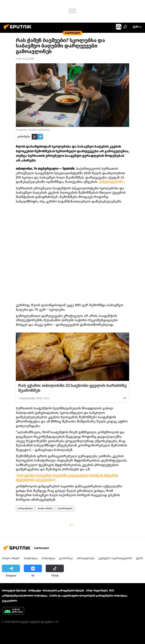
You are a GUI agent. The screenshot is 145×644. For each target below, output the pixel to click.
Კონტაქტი (35, 591)
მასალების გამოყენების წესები (64, 591)
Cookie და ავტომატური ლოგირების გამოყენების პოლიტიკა (88, 596)
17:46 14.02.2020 (25, 59)
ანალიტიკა (31, 558)
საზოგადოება (25, 508)
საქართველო (65, 508)
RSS (112, 591)
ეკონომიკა (66, 558)
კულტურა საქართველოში (115, 558)
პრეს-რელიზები (97, 591)
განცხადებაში (111, 182)
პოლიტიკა (48, 558)
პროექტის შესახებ (14, 591)
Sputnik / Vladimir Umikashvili (34, 130)
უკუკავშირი (9, 601)
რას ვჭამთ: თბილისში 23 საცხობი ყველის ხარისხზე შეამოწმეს (72, 388)
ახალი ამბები (45, 508)
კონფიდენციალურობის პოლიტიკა (25, 596)
